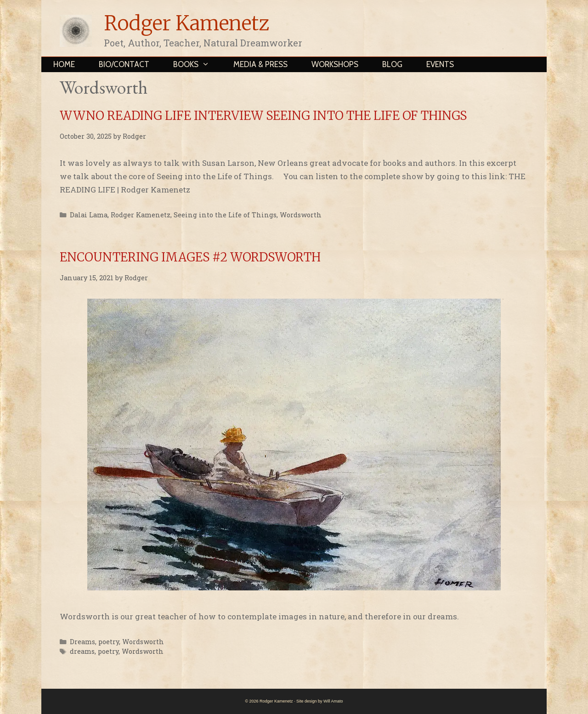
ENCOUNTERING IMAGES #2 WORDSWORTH (190, 257)
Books (197, 65)
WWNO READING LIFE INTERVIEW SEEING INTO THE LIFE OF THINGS (263, 116)
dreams (82, 651)
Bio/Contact (124, 64)
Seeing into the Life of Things (225, 215)
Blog (392, 64)
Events (440, 64)
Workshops (335, 64)
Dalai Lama (89, 215)
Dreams (82, 642)
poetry (109, 642)
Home (64, 64)
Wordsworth (301, 215)
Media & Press (260, 64)
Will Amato (333, 701)
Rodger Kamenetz (187, 23)
